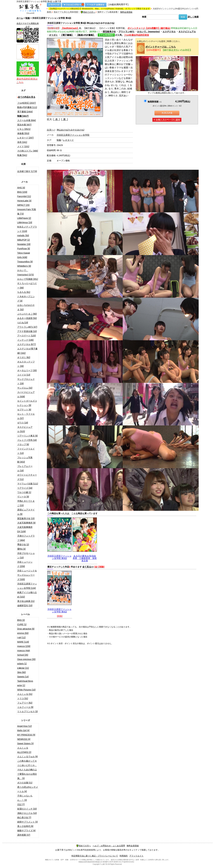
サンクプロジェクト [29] (26, 381)
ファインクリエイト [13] (26, 451)
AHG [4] (21, 188)
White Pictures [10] (26, 690)
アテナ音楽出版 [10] (27, 331)
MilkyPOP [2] (24, 240)
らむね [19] (23, 323)
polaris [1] (22, 664)
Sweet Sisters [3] (25, 743)
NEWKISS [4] (24, 739)
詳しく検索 (193, 17)
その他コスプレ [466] (28, 151)
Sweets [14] (23, 677)
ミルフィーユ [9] (25, 707)
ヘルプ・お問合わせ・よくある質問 (109, 846)
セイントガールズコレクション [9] (27, 403)
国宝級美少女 (109, 32)
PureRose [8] (24, 249)
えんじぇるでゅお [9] (27, 757)
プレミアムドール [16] (25, 468)
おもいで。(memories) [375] (26, 272)
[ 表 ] (56, 119)
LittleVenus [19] (25, 222)
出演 (51, 130)
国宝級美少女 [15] (26, 518)
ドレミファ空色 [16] (27, 440)
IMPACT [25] (23, 205)
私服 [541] (22, 155)
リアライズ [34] (25, 488)
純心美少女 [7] (24, 817)
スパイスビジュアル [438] (26, 394)
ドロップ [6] (23, 444)
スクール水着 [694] (27, 120)
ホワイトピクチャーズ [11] (27, 477)
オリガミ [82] (24, 357)
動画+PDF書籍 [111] (27, 107)
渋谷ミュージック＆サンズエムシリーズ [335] (27, 575)
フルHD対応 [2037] (27, 103)
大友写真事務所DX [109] (25, 529)
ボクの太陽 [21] (25, 783)
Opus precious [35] (26, 659)
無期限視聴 (155, 102)
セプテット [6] (24, 410)
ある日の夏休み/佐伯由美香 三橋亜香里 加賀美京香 (85, 558)
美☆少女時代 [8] (25, 826)
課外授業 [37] (24, 835)
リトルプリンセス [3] (27, 711)
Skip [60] (21, 672)
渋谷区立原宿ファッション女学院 (73, 135)
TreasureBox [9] (25, 262)
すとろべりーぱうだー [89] (27, 286)
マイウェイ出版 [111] (28, 484)
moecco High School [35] (24, 653)
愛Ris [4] (21, 549)
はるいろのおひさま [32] (26, 307)
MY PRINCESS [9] (26, 735)
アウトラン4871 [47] (27, 327)
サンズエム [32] (25, 388)
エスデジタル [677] (27, 344)
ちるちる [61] (24, 292)
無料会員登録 (126, 12)
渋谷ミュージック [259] (25, 564)
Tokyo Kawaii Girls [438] (24, 255)
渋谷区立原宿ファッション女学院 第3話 (59, 557)
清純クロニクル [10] (27, 813)
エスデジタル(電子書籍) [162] (27, 351)
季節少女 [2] (23, 545)
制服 (28, 18)
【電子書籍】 (67, 35)
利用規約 (124, 856)
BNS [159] (22, 192)
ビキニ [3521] (24, 129)
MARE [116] (23, 642)
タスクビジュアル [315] (25, 429)
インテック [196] (25, 340)
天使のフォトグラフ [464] (26, 538)
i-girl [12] (21, 637)
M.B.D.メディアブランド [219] (27, 229)
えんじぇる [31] (25, 694)
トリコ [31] (23, 698)
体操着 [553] (23, 133)
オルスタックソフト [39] (26, 364)
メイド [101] (23, 146)
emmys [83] (23, 633)
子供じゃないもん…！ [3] (25, 798)
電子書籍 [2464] (25, 112)
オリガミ (53, 35)
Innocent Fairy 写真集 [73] (27, 212)
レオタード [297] (25, 138)
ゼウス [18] (23, 423)
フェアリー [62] (25, 703)
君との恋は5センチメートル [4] (28, 789)
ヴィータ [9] (23, 497)
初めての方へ (88, 12)
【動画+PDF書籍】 (86, 35)
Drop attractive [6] (26, 629)
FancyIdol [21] (24, 196)
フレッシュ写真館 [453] (25, 460)
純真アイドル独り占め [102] (27, 595)
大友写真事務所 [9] (26, 523)
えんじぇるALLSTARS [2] (24, 750)
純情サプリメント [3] (27, 822)
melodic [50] (23, 235)
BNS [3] (21, 620)
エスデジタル (169, 32)
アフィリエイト (136, 856)
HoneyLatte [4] (24, 201)
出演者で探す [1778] (27, 171)
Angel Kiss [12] (25, 726)
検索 (144, 17)
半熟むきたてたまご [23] (26, 503)
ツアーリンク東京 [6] (27, 436)
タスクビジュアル (187, 32)
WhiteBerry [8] (24, 266)
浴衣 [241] (22, 142)
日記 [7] (21, 804)
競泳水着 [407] (24, 125)
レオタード (68, 140)
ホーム (20, 18)
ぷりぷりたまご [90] (27, 314)
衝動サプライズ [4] (26, 831)
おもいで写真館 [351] (28, 279)
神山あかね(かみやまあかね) (70, 130)
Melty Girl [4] (23, 730)
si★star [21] (23, 668)
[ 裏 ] (65, 119)
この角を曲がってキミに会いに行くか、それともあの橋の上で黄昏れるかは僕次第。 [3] (27, 770)
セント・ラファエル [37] (26, 416)
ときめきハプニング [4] (26, 299)
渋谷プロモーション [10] (26, 555)
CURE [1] (22, 624)
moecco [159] (24, 646)
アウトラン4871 (126, 32)
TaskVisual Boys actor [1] (25, 683)
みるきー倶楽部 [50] (27, 318)
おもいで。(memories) (148, 32)
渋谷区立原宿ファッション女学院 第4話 (59, 610)
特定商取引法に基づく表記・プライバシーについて (95, 856)
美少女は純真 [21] (26, 601)
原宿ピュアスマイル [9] (26, 512)
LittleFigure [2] (24, 218)
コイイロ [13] (24, 375)
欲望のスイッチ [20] (27, 809)
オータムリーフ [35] (27, 370)
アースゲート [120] (27, 336)
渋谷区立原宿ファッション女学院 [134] (27, 586)
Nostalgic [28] (24, 244)
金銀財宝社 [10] (25, 605)
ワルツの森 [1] (24, 492)
